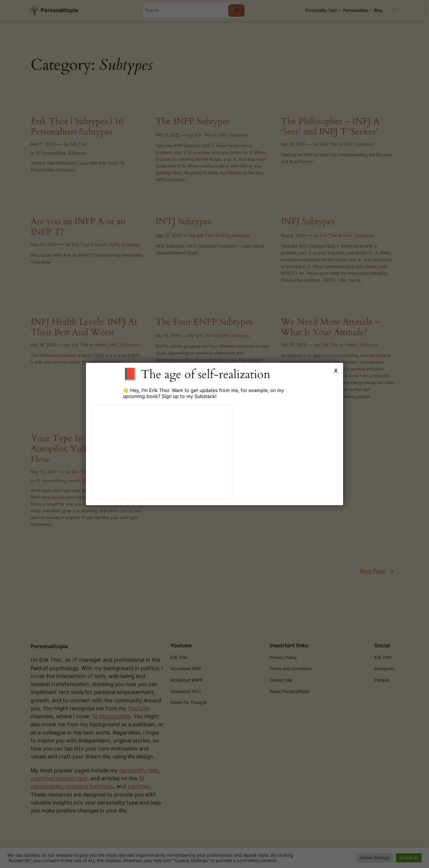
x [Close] (336, 370)
